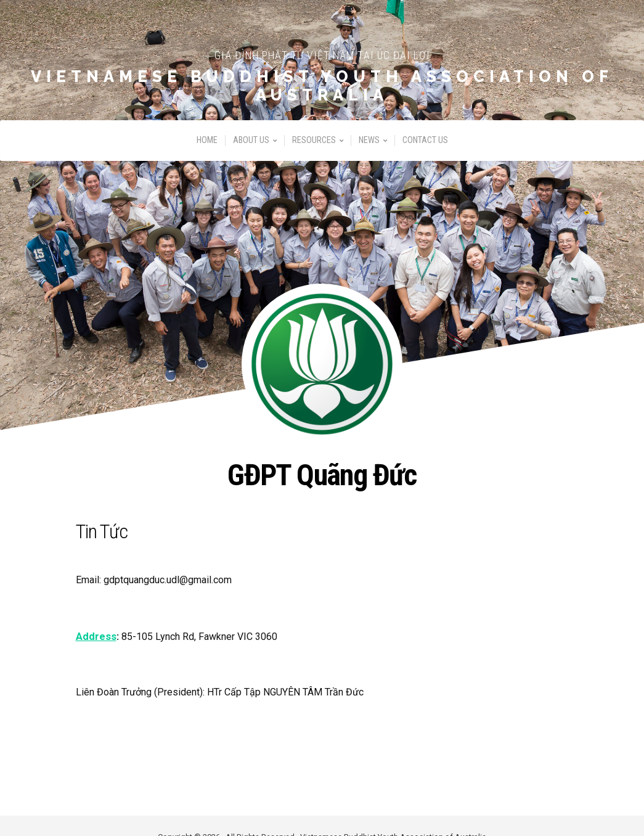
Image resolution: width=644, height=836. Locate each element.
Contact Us (425, 145)
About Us (251, 145)
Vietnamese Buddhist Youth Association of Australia (322, 88)
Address (96, 636)
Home (207, 145)
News (369, 145)
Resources (314, 145)
